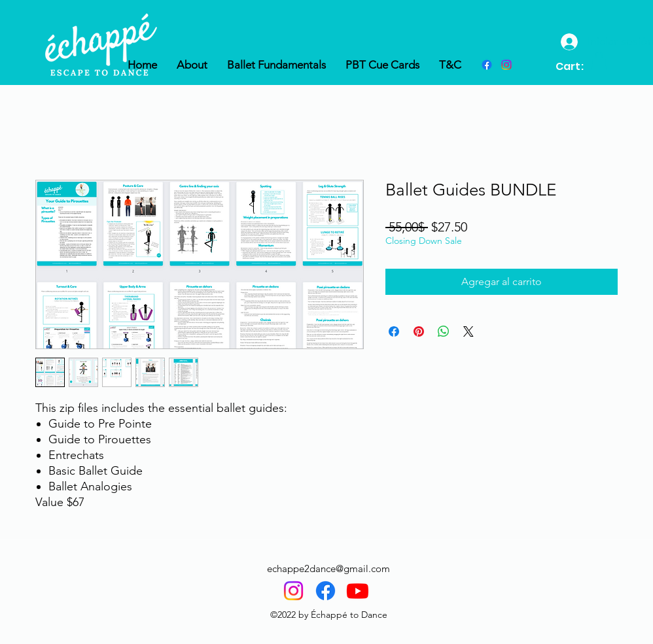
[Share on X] (468, 331)
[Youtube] (358, 591)
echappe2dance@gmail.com (328, 568)
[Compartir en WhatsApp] (444, 331)
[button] (599, 60)
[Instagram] (293, 591)
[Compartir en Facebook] (394, 331)
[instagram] (506, 65)
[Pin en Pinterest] (419, 331)
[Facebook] (487, 65)
